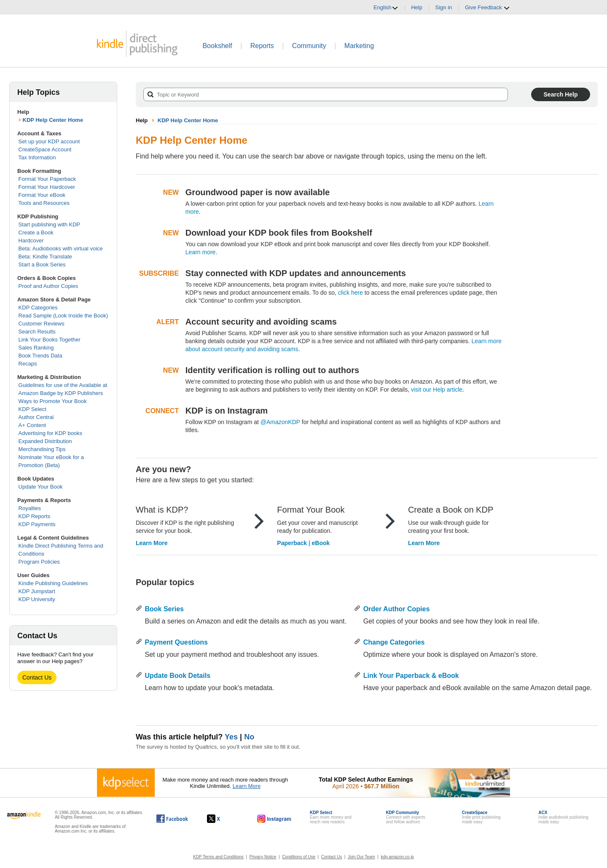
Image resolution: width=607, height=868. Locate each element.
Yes (231, 737)
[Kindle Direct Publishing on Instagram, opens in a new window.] (274, 819)
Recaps (28, 364)
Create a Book (36, 232)
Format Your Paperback (47, 179)
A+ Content (32, 425)
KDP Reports (35, 516)
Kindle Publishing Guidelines (53, 583)
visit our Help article (437, 390)
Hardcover (31, 241)
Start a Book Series (42, 265)
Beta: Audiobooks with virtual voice (61, 249)
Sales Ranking (36, 348)
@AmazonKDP (280, 422)
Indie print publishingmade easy (481, 817)
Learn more (201, 252)
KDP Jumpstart (37, 591)
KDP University (37, 599)
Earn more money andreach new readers (331, 817)
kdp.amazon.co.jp (398, 857)
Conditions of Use (299, 857)
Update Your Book (41, 487)
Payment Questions (176, 642)
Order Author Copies (397, 609)
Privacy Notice (263, 857)
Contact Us (37, 677)
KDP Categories (38, 308)
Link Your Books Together (50, 340)
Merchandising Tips (42, 449)
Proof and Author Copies (48, 286)
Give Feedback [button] (487, 8)
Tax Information (37, 157)
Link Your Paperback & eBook (411, 676)
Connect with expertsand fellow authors (405, 817)
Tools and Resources (44, 203)
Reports (262, 46)
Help (417, 7)
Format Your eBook (42, 195)
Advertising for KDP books (51, 433)
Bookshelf (217, 46)
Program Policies (39, 562)
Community (309, 46)
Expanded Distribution (45, 441)
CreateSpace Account (45, 149)
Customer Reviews (42, 324)
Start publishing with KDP (50, 224)
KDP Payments (37, 524)
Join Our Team (361, 857)
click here (351, 293)
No (249, 737)
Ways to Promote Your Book (53, 401)
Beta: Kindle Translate (45, 257)
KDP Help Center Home (53, 120)
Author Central (36, 417)
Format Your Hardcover (47, 187)
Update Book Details (177, 676)
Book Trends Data (40, 356)
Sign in (444, 7)
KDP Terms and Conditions (218, 857)
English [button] (386, 8)
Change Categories (394, 642)
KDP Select (32, 409)
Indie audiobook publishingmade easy (563, 817)
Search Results (37, 332)
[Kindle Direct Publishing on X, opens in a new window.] (222, 819)
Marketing (359, 46)
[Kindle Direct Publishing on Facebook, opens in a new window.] (172, 819)
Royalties (30, 508)
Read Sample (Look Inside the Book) (63, 316)
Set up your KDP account (49, 141)
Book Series (164, 609)
